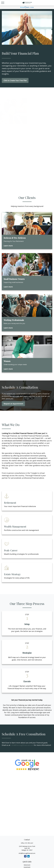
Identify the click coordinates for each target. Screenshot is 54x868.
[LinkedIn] (28, 856)
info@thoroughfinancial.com (22, 745)
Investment (27, 867)
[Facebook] (25, 856)
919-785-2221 (29, 843)
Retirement (27, 865)
